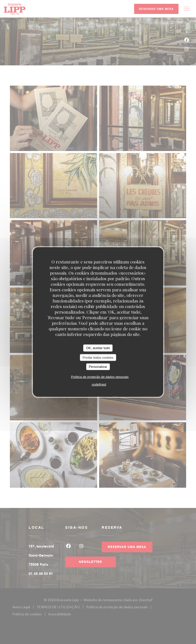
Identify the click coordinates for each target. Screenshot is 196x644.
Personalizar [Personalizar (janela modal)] (98, 367)
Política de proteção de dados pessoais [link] (100, 377)
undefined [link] (99, 384)
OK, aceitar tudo (98, 348)
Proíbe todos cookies (98, 357)
